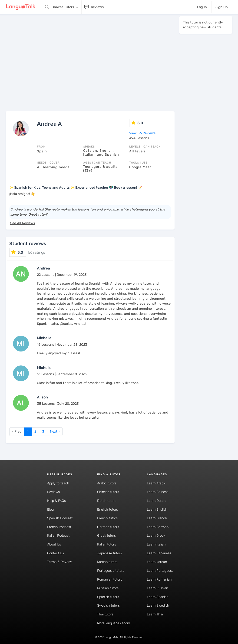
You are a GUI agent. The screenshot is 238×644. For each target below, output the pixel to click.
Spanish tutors (108, 597)
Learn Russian (157, 588)
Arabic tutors (107, 483)
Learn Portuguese (160, 571)
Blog (50, 510)
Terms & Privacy (60, 562)
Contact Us (56, 553)
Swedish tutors (108, 606)
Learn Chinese (158, 492)
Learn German (158, 527)
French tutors (107, 518)
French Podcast (59, 527)
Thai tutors (105, 614)
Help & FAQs (56, 501)
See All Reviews (23, 223)
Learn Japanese (159, 553)
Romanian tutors (110, 580)
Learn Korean (157, 562)
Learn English (157, 510)
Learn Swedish (158, 606)
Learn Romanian (159, 580)
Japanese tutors (109, 553)
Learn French (157, 518)
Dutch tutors (107, 501)
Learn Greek (156, 536)
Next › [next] (55, 432)
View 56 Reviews (142, 133)
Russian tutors (108, 588)
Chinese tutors (108, 492)
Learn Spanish (158, 597)
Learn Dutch (156, 501)
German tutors (108, 527)
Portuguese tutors (111, 571)
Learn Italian (156, 544)
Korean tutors (107, 562)
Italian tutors (107, 544)
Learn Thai (155, 614)
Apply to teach (58, 483)
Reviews (53, 492)
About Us (54, 544)
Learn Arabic (156, 483)
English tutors (107, 510)
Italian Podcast (58, 536)
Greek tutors (106, 536)
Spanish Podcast (60, 518)
